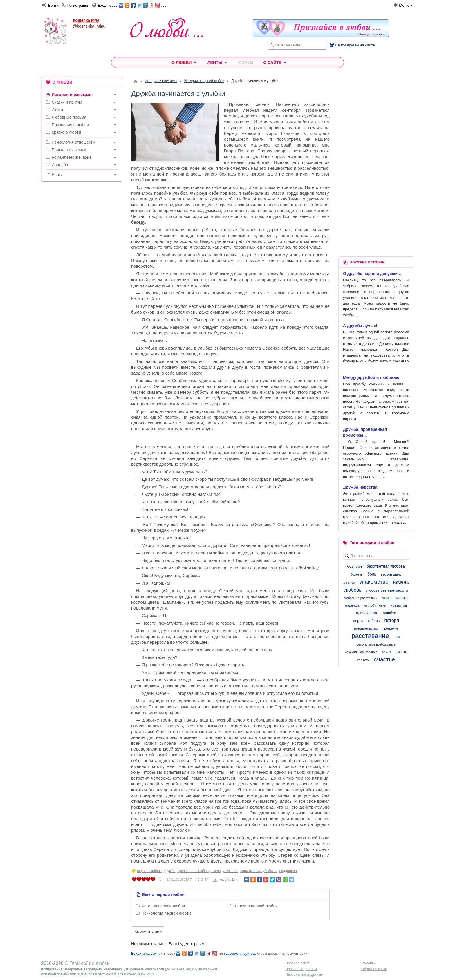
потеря (392, 620)
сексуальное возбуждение (376, 644)
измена (401, 582)
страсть (363, 660)
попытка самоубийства (259, 871)
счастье (384, 659)
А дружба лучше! (360, 326)
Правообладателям (301, 969)
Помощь (368, 963)
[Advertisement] (82, 274)
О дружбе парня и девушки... (372, 274)
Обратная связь (374, 969)
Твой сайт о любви (90, 963)
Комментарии (148, 931)
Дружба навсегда (360, 487)
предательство (366, 628)
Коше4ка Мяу (86, 20)
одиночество (367, 613)
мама (386, 598)
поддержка (288, 871)
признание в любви (193, 871)
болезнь (357, 574)
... (142, 5)
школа (216, 871)
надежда (352, 605)
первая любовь (149, 871)
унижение (230, 871)
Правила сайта (298, 963)
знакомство (374, 582)
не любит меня (375, 605)
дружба (169, 871)
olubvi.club (146, 974)
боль (372, 574)
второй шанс (391, 574)
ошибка (389, 613)
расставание (370, 636)
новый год (399, 605)
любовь (353, 590)
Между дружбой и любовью (371, 377)
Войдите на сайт (145, 954)
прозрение (390, 628)
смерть (401, 652)
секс (397, 637)
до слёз (349, 583)
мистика (402, 598)
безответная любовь (386, 566)
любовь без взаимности (387, 590)
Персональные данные (304, 974)
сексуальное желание (361, 652)
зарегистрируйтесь (241, 954)
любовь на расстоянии (361, 598)
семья (387, 652)
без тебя (354, 566)
